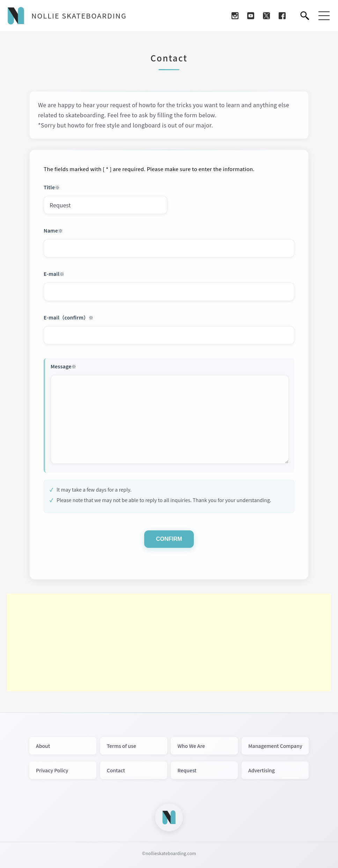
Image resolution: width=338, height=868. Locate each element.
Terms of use (122, 746)
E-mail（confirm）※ (69, 317)
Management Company (275, 746)
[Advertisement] (169, 642)
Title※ (52, 187)
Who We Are (191, 746)
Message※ (64, 366)
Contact (116, 770)
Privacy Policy (52, 770)
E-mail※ (54, 274)
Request (187, 770)
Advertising (262, 770)
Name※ (53, 230)
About (43, 746)
